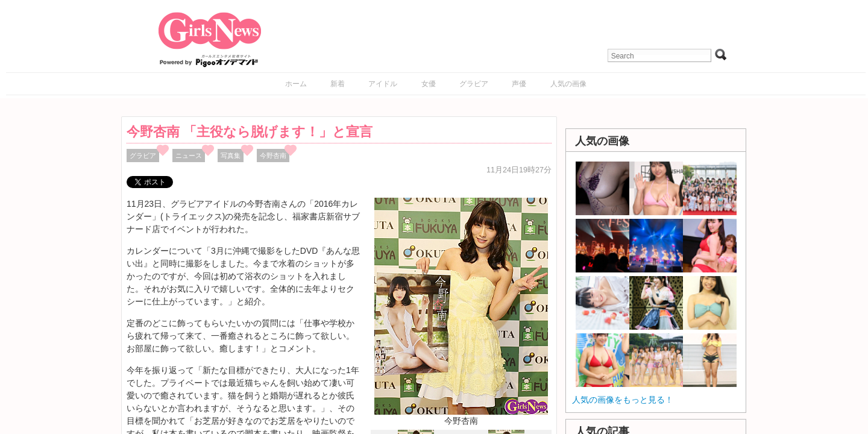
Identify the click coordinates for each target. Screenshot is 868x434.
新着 (338, 84)
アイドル (383, 84)
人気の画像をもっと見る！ (623, 400)
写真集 (231, 156)
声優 (519, 84)
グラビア (474, 84)
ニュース (189, 156)
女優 (429, 84)
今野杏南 (273, 156)
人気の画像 (568, 84)
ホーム (296, 84)
